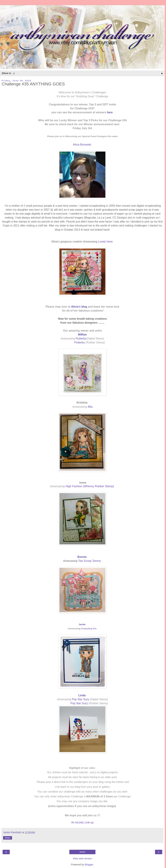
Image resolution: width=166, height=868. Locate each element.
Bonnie (82, 557)
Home (82, 852)
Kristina (82, 403)
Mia (90, 407)
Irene (83, 483)
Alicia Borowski (82, 145)
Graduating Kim (89, 629)
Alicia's (76, 307)
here (110, 112)
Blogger (89, 865)
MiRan (82, 335)
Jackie (82, 624)
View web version (82, 859)
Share (8, 838)
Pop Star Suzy (80, 699)
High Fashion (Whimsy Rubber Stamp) (90, 486)
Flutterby (81, 339)
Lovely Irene (106, 242)
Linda (82, 695)
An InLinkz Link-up (82, 822)
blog (84, 307)
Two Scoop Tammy (90, 561)
